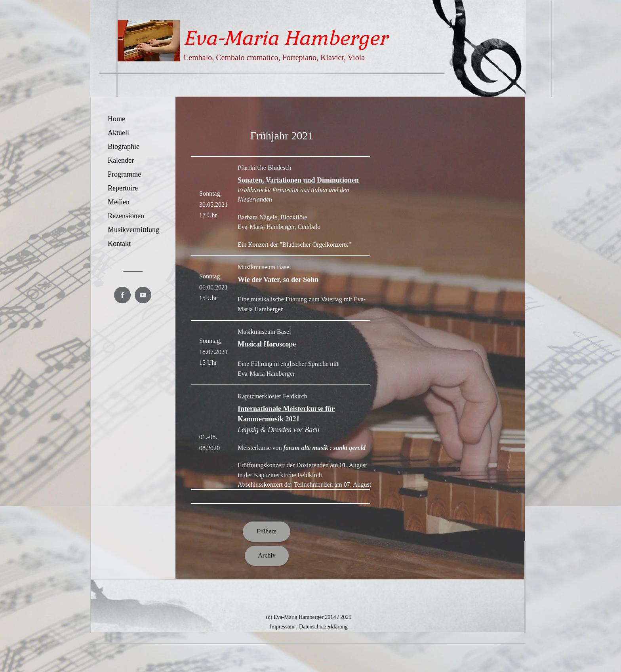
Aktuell (118, 133)
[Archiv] (267, 556)
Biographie (124, 147)
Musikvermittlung (133, 230)
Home (116, 119)
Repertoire (123, 188)
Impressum (283, 627)
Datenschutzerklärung (323, 627)
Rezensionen (126, 216)
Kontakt (119, 244)
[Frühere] (267, 532)
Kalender (121, 160)
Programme (124, 174)
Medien (119, 202)
